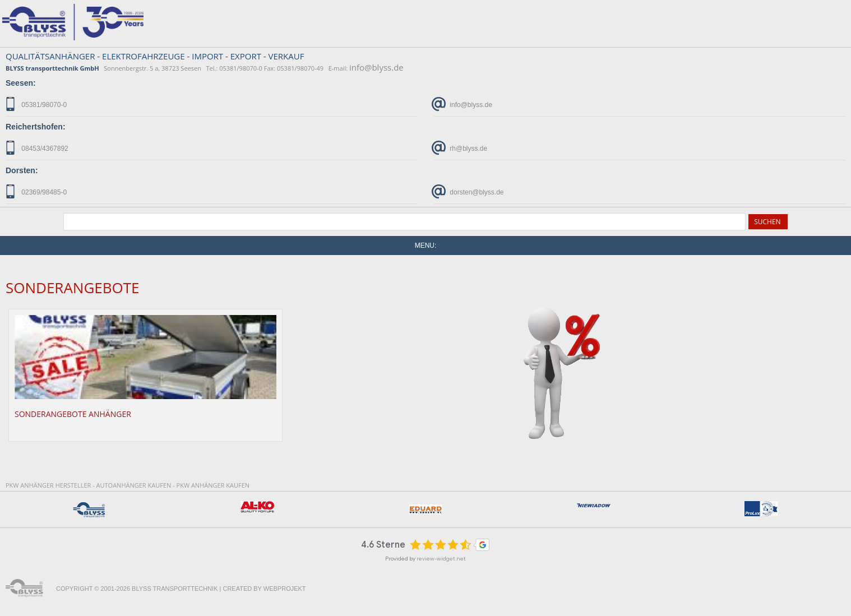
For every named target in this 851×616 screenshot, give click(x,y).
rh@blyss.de (461, 148)
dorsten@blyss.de (469, 191)
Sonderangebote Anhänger (73, 414)
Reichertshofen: (36, 127)
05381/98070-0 (36, 104)
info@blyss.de (376, 67)
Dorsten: (22, 170)
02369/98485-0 (36, 191)
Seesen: (21, 83)
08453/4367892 (37, 148)
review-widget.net (441, 559)
